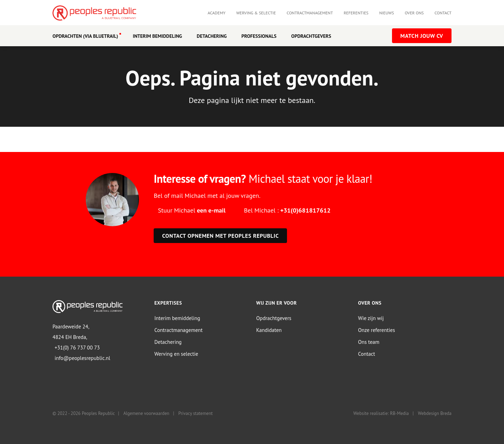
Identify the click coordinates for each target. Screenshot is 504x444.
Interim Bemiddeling (157, 36)
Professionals (259, 36)
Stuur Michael (192, 210)
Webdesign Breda (435, 413)
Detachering (212, 36)
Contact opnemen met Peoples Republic (220, 236)
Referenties (356, 13)
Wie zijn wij (371, 318)
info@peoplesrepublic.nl (82, 358)
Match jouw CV (422, 36)
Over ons (414, 13)
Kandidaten (269, 330)
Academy (216, 13)
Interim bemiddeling (177, 318)
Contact (443, 13)
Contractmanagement (310, 13)
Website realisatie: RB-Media (381, 413)
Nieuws (387, 13)
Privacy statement (196, 413)
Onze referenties (376, 330)
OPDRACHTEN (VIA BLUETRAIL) (85, 36)
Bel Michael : (287, 210)
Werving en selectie (176, 354)
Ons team (369, 342)
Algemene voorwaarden (146, 413)
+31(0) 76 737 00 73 (77, 348)
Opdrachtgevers (311, 36)
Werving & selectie (256, 13)
